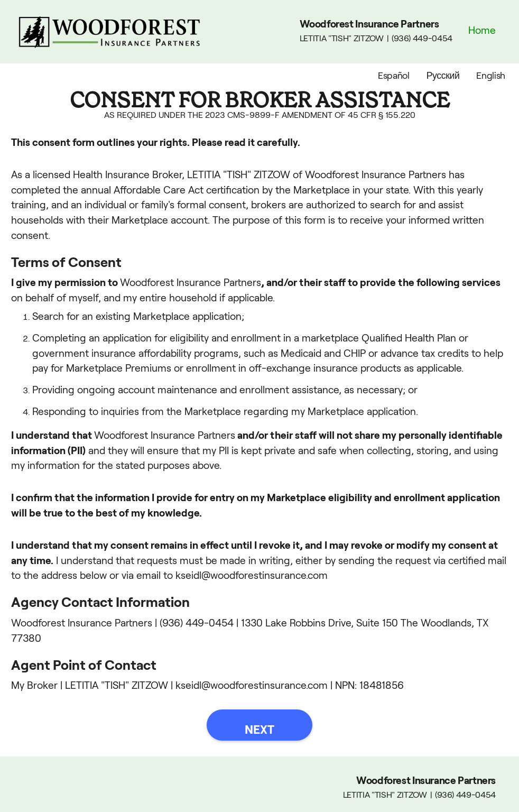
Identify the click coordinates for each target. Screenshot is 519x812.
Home (482, 30)
